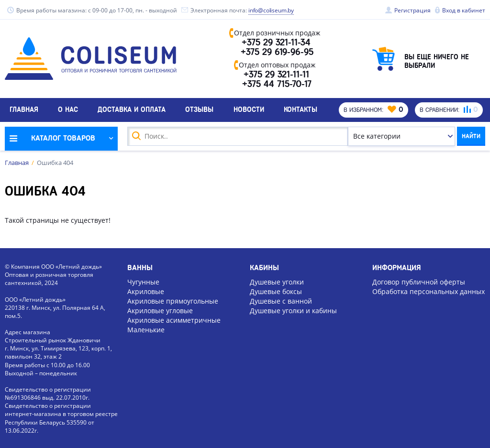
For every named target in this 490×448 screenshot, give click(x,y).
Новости (249, 112)
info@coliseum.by (272, 10)
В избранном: (370, 112)
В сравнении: (448, 112)
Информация (397, 267)
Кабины (264, 267)
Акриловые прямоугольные (173, 300)
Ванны (140, 267)
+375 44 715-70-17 (277, 87)
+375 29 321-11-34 (277, 43)
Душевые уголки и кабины (293, 310)
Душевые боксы (276, 290)
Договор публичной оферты (419, 281)
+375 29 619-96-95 (277, 54)
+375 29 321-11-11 (277, 76)
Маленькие (146, 329)
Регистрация (412, 10)
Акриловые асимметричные (174, 320)
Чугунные (143, 281)
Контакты (301, 112)
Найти (468, 139)
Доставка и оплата (132, 112)
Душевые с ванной (281, 300)
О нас (68, 112)
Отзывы (199, 112)
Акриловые (146, 290)
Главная (24, 112)
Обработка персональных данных (429, 290)
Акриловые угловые (160, 310)
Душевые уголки (277, 281)
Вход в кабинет (464, 10)
